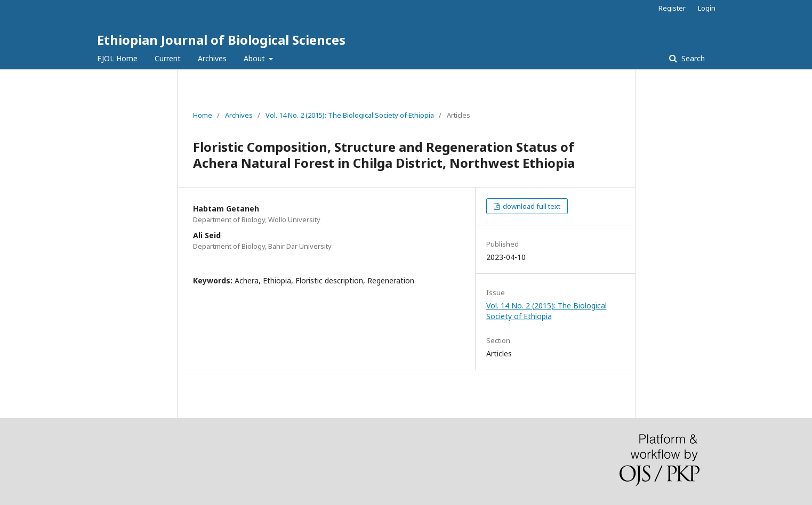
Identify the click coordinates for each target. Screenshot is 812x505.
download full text (531, 206)
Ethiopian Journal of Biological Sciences (221, 40)
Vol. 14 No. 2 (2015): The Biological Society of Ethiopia (350, 115)
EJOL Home (117, 58)
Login (707, 8)
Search (692, 58)
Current (168, 58)
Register (672, 8)
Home (203, 115)
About (255, 58)
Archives (212, 58)
